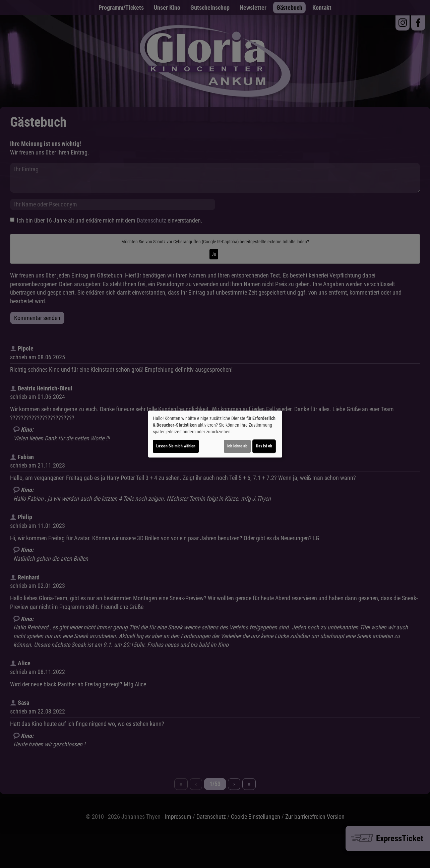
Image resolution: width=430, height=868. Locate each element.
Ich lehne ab (237, 446)
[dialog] (215, 434)
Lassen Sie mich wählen (176, 446)
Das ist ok (264, 446)
